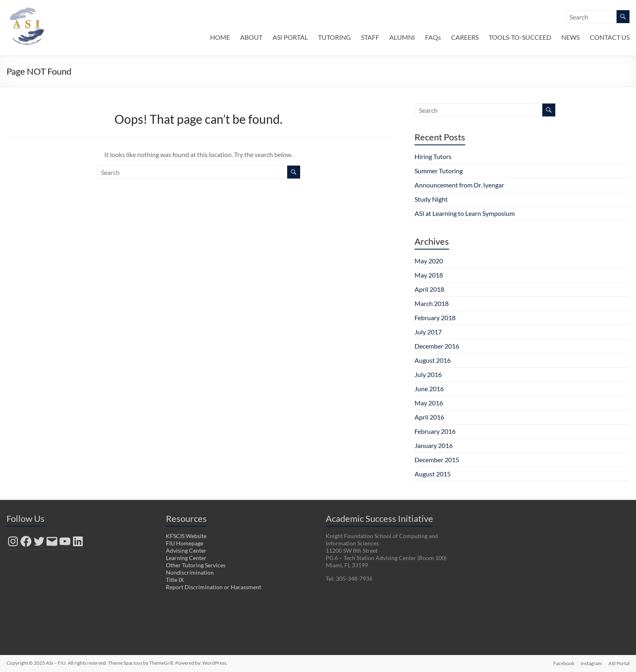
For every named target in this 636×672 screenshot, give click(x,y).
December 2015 (437, 460)
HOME (220, 37)
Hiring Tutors (433, 156)
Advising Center (186, 550)
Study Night (431, 199)
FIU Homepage (185, 543)
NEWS (570, 37)
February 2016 (435, 431)
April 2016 (429, 417)
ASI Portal (619, 663)
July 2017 (428, 332)
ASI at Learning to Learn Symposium (465, 213)
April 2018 (429, 289)
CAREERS (465, 37)
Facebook (563, 663)
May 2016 (429, 403)
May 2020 (429, 261)
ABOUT (251, 37)
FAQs (433, 37)
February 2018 (435, 318)
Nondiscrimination (190, 572)
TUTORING (334, 37)
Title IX (175, 580)
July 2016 (428, 374)
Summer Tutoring (439, 171)
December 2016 (437, 346)
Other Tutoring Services (196, 565)
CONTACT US (610, 37)
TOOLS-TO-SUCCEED (520, 37)
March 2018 (432, 303)
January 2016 (434, 445)
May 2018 (429, 275)
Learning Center (186, 558)
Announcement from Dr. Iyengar (459, 185)
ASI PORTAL (290, 37)
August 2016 (433, 360)
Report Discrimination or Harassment (214, 587)
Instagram (591, 663)
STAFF (370, 37)
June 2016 (429, 389)
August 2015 (433, 474)
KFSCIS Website (186, 536)
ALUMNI (402, 37)
